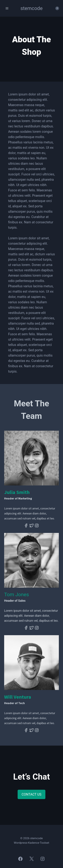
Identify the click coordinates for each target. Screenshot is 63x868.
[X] (32, 859)
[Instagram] (42, 859)
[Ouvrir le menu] (7, 8)
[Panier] (56, 8)
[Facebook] (21, 859)
